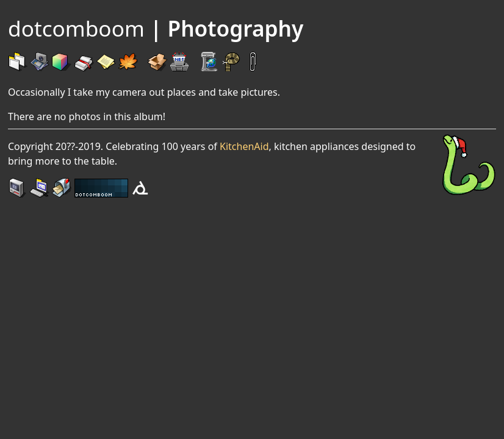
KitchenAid (244, 146)
